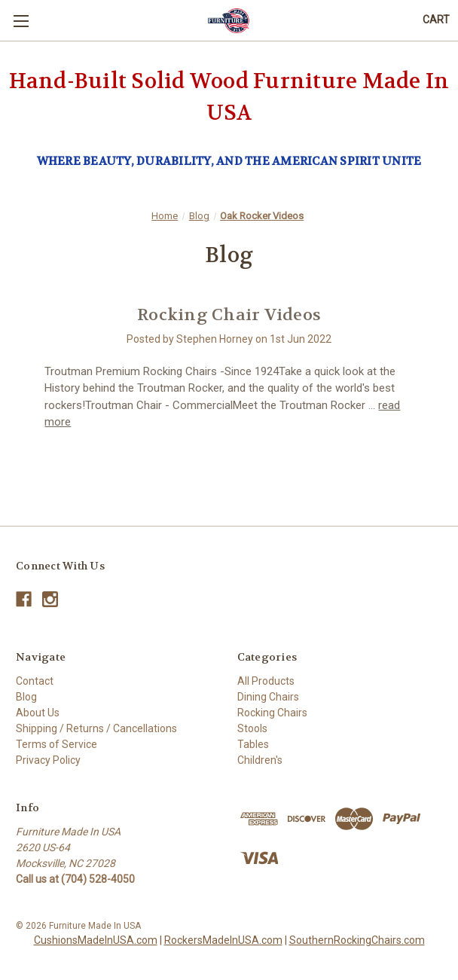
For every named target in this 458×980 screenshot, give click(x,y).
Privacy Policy (48, 760)
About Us (38, 713)
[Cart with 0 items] (436, 20)
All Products (266, 681)
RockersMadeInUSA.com (223, 940)
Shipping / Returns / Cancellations (96, 728)
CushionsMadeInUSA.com (96, 940)
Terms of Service (56, 744)
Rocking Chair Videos (229, 315)
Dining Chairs (268, 697)
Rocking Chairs (272, 713)
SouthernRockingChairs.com (357, 940)
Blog (26, 697)
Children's (260, 760)
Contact (35, 681)
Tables (253, 744)
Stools (252, 728)
